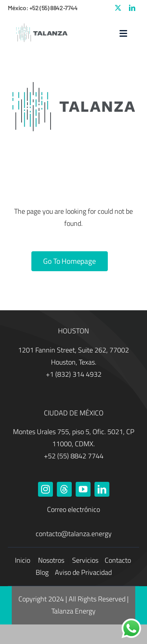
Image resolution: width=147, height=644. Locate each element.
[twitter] (118, 8)
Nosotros (52, 560)
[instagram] (45, 489)
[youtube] (83, 489)
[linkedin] (132, 8)
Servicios (86, 560)
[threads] (64, 489)
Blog (42, 572)
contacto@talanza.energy (74, 534)
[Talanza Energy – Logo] (41, 24)
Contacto (118, 560)
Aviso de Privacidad (83, 572)
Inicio (23, 560)
